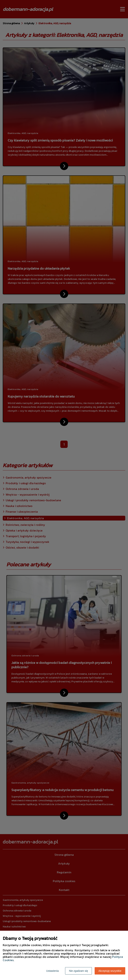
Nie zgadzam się (78, 971)
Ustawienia (52, 971)
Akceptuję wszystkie (110, 971)
